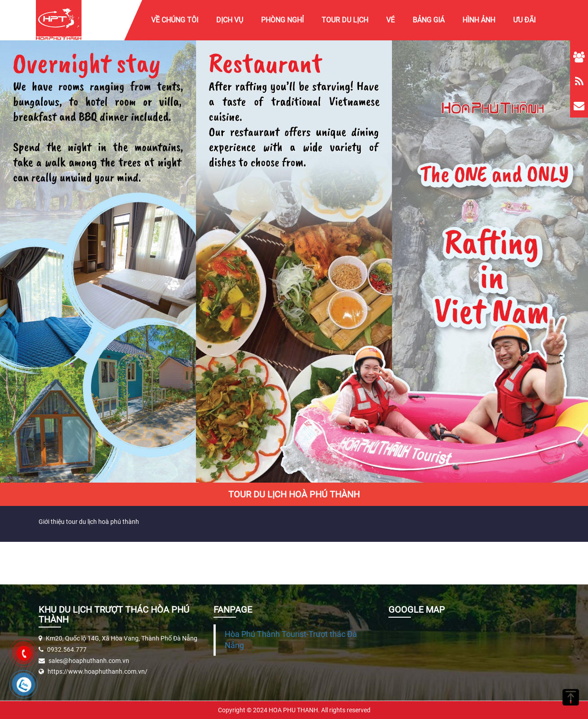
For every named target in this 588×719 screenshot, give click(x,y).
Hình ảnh (479, 20)
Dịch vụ (230, 20)
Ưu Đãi (524, 20)
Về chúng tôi (175, 20)
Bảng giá (429, 20)
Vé (390, 20)
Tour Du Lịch (345, 20)
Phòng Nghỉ (282, 20)
